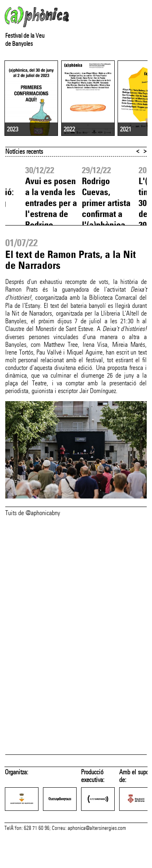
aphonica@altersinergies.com (97, 859)
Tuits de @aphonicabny (33, 536)
